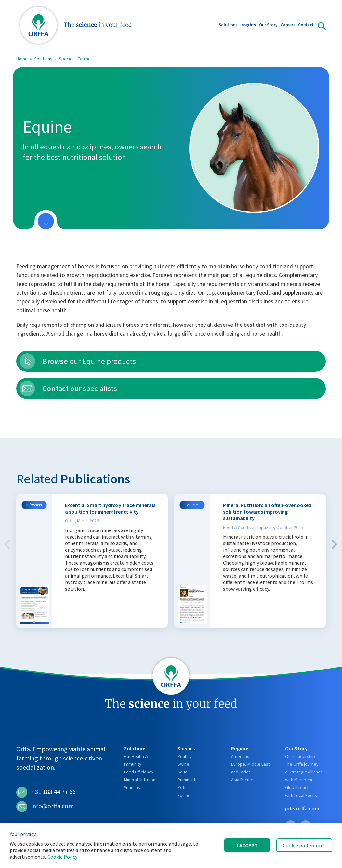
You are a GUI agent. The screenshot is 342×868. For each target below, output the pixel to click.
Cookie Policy (62, 857)
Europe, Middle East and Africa (250, 768)
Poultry (184, 756)
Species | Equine (75, 59)
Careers (288, 26)
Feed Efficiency (139, 772)
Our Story (268, 26)
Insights (248, 26)
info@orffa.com (45, 807)
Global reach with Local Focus (301, 791)
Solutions (228, 26)
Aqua (182, 772)
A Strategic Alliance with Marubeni (304, 776)
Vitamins (132, 787)
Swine (183, 764)
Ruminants (188, 780)
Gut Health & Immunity (136, 760)
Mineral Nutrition (140, 780)
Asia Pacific (242, 780)
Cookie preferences (304, 845)
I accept (247, 845)
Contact (306, 26)
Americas (240, 756)
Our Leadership (300, 756)
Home (22, 59)
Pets (182, 787)
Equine (184, 795)
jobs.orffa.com (302, 808)
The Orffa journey (302, 764)
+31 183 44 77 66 (46, 792)
